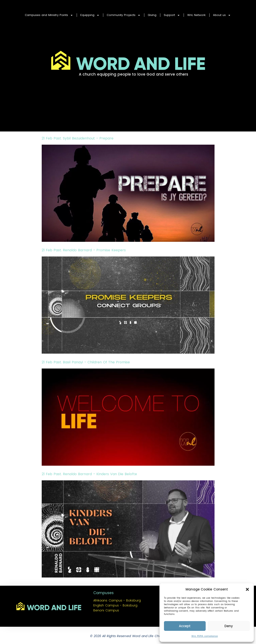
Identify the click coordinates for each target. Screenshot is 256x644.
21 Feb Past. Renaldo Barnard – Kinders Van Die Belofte (89, 474)
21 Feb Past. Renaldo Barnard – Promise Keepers (84, 250)
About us (222, 15)
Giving (152, 15)
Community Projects (124, 15)
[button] (247, 589)
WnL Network (196, 15)
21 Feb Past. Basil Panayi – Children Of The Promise (86, 362)
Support (172, 15)
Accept (185, 626)
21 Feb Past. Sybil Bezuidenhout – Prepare (78, 138)
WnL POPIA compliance (205, 636)
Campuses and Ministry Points (49, 15)
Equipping (90, 15)
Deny (229, 626)
